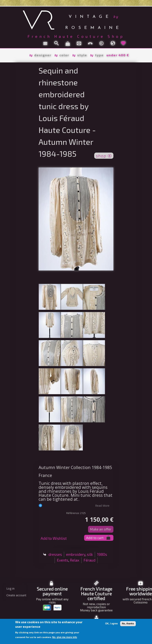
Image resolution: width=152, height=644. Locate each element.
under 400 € (118, 55)
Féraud (89, 560)
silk (90, 554)
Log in (10, 588)
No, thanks (128, 624)
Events (63, 560)
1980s (102, 554)
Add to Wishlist (54, 538)
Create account (16, 595)
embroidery (76, 554)
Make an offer (101, 529)
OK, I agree (111, 624)
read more (102, 505)
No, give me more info (65, 637)
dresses (55, 554)
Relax (75, 560)
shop (104, 155)
